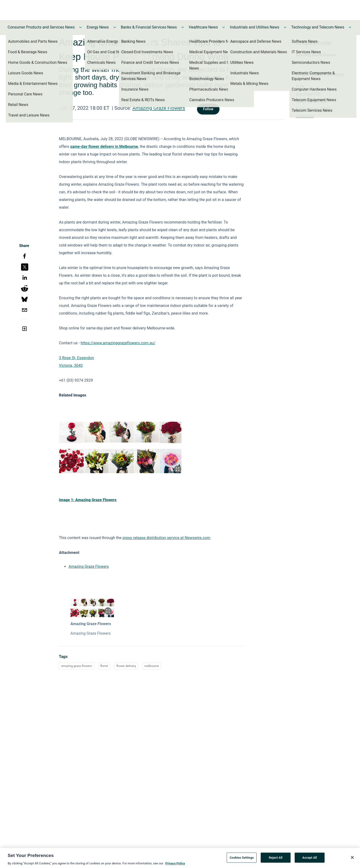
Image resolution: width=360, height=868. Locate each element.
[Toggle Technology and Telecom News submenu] (350, 27)
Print (300, 86)
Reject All (276, 859)
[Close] (352, 859)
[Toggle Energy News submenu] (115, 27)
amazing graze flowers (76, 666)
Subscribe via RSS (311, 101)
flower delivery (126, 666)
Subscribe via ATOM (313, 109)
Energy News (98, 27)
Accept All (310, 859)
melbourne (152, 666)
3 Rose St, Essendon (76, 358)
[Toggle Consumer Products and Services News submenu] (80, 27)
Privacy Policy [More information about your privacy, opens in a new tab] (175, 865)
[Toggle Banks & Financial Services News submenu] (183, 27)
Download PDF (308, 94)
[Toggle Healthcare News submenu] (224, 27)
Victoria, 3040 (71, 365)
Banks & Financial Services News (149, 27)
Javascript (305, 116)
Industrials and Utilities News (254, 27)
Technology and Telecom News (318, 27)
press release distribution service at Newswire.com (166, 538)
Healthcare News (203, 27)
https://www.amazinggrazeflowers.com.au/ (118, 343)
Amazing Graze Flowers (159, 108)
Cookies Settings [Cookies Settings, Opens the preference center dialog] (242, 859)
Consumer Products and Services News (41, 27)
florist (104, 666)
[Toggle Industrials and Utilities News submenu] (285, 27)
